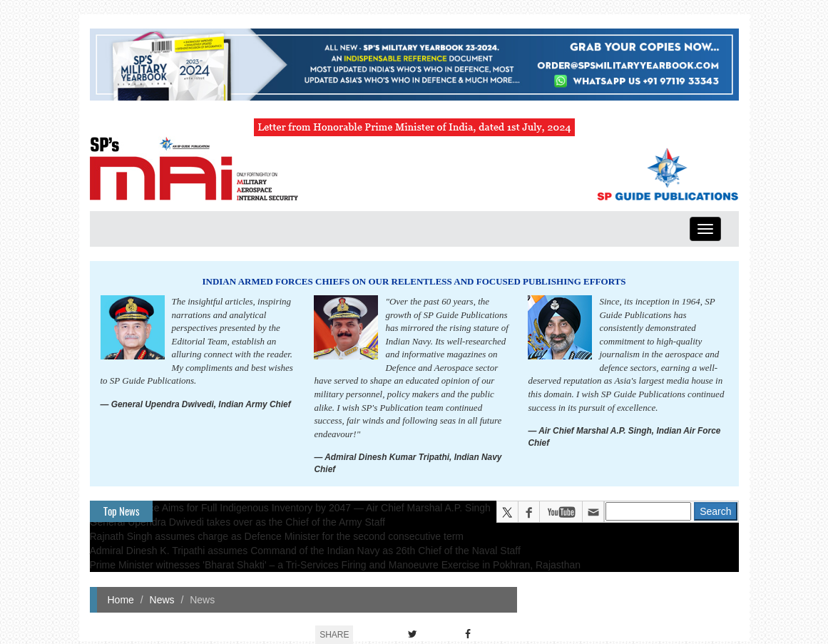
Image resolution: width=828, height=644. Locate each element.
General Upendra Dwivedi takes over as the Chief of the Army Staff (238, 522)
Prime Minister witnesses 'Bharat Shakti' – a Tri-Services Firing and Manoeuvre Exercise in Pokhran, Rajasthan (336, 565)
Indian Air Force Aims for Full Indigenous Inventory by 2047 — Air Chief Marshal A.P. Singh (290, 508)
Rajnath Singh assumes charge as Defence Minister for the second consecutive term (277, 536)
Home (121, 600)
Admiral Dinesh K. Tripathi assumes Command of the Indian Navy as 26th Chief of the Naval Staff (305, 551)
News (162, 600)
